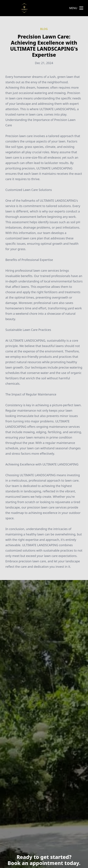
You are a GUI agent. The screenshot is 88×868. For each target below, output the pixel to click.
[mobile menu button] (81, 8)
